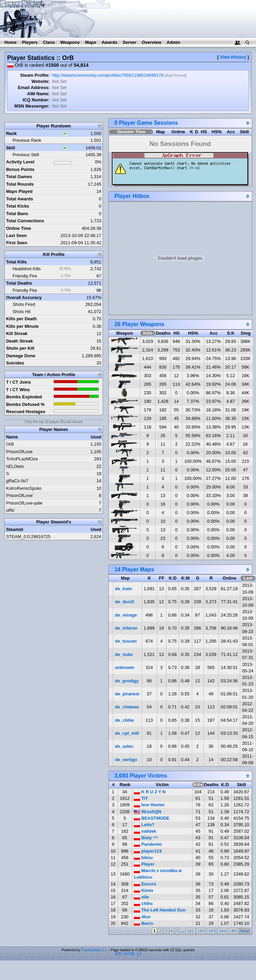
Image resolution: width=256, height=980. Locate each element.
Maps (91, 42)
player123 (148, 851)
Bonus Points (20, 169)
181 (190, 931)
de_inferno (126, 628)
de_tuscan (126, 641)
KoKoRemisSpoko (24, 488)
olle (141, 897)
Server (130, 42)
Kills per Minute (22, 326)
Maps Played (20, 191)
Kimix (143, 890)
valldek (145, 831)
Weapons (70, 42)
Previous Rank (27, 140)
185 (233, 931)
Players (30, 42)
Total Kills (16, 262)
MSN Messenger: (32, 106)
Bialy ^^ (146, 838)
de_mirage (126, 615)
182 (201, 931)
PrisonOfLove (20, 452)
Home (11, 42)
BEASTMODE (152, 818)
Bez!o (143, 923)
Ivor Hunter (149, 805)
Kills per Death (22, 319)
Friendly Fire (25, 276)
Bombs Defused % (25, 404)
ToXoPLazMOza (22, 459)
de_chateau (127, 707)
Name (12, 437)
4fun (142, 917)
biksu (143, 858)
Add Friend (175, 75)
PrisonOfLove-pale (24, 503)
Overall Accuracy (24, 297)
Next (244, 931)
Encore (145, 884)
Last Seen (16, 235)
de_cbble (124, 720)
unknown (125, 667)
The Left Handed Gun (160, 910)
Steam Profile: (35, 75)
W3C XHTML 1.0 (128, 954)
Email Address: (34, 88)
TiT (141, 798)
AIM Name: (38, 94)
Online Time (19, 228)
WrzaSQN (148, 812)
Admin (173, 42)
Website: (41, 81)
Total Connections (25, 221)
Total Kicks (18, 206)
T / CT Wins (18, 390)
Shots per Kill (20, 348)
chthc (143, 903)
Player (144, 864)
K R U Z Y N (150, 792)
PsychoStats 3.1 (94, 950)
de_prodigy (127, 681)
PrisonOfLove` (20, 495)
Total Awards (20, 199)
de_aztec (124, 746)
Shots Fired (24, 304)
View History (233, 57)
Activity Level (20, 162)
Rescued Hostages (26, 412)
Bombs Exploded (24, 397)
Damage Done (21, 356)
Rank (11, 133)
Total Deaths (19, 283)
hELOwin (15, 466)
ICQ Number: (36, 100)
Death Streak (20, 341)
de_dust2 (125, 602)
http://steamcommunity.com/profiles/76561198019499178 (108, 75)
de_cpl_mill (127, 733)
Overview (152, 42)
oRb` (11, 510)
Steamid (15, 529)
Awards (109, 42)
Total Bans (17, 214)
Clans (49, 42)
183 (212, 931)
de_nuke (124, 654)
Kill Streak (17, 333)
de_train (124, 589)
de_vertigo (126, 760)
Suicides (15, 363)
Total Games (19, 177)
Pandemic (148, 844)
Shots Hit (22, 312)
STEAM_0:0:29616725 (28, 537)
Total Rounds (20, 184)
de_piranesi (127, 694)
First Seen (17, 243)
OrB (10, 444)
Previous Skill (26, 155)
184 (222, 931)
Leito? (144, 825)
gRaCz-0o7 (17, 481)
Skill (11, 148)
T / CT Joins (19, 382)
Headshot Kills (27, 269)
